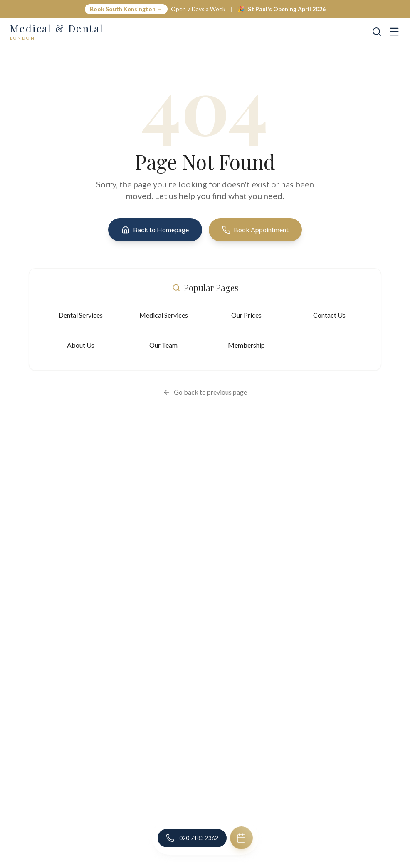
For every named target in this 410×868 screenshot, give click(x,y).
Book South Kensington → (126, 9)
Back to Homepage (155, 230)
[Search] (377, 32)
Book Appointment (255, 230)
